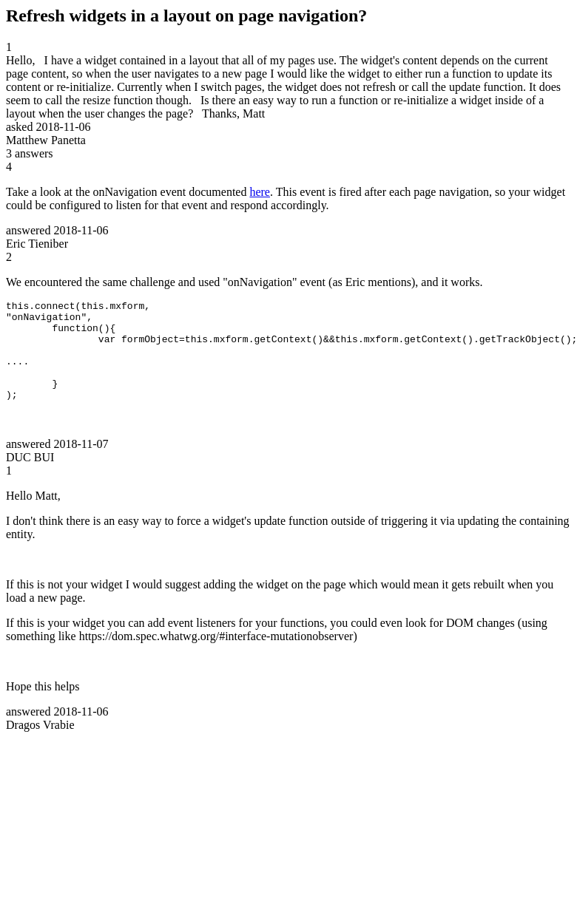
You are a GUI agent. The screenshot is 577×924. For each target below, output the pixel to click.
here (260, 192)
